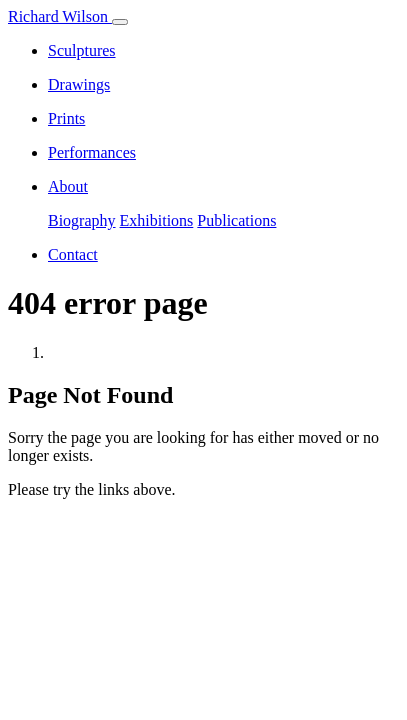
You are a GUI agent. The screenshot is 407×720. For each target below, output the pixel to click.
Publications (236, 220)
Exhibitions (157, 220)
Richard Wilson (60, 16)
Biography (82, 220)
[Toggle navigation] (120, 22)
